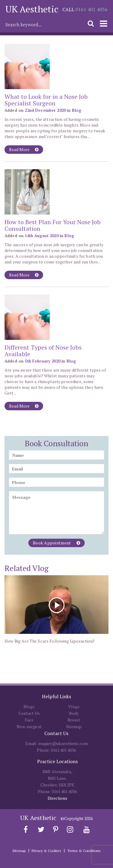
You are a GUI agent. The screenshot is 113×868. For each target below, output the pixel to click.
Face (29, 720)
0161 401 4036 (91, 9)
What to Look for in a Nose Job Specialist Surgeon (46, 100)
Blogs (29, 707)
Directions (57, 798)
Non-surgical (29, 726)
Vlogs (74, 707)
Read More (24, 149)
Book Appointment (56, 543)
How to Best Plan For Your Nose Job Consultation (53, 225)
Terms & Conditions (84, 851)
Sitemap (74, 726)
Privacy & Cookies (46, 851)
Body (74, 713)
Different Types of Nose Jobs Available (43, 351)
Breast (74, 720)
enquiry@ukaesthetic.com (63, 743)
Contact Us (29, 713)
